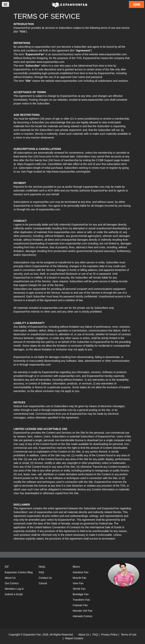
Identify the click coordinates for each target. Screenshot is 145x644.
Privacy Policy (109, 635)
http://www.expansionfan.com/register (68, 172)
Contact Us (45, 578)
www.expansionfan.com (69, 81)
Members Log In (14, 589)
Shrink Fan (79, 589)
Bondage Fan (81, 594)
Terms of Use (129, 635)
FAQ (41, 572)
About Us (10, 578)
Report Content (74, 638)
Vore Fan (78, 583)
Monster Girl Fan (83, 611)
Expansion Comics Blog (19, 572)
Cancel (43, 583)
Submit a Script (14, 594)
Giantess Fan (81, 572)
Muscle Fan (79, 578)
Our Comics (12, 583)
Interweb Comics (83, 616)
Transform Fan (81, 600)
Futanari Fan (80, 605)
